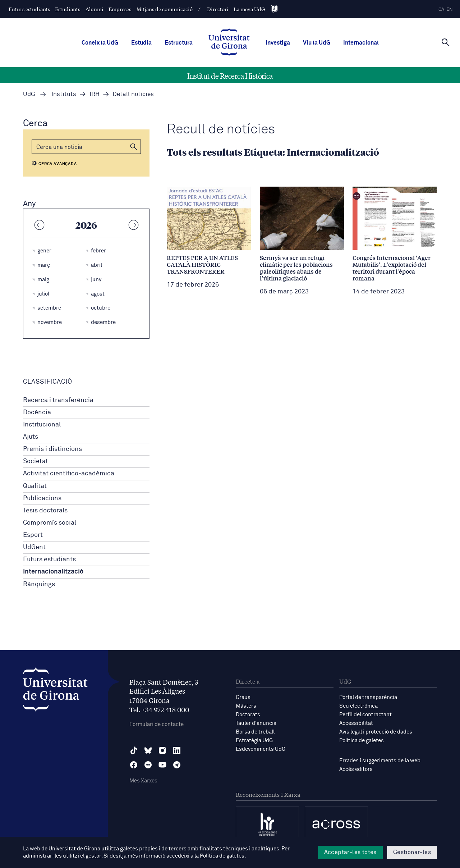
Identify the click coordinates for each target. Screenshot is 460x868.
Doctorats (248, 715)
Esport (33, 535)
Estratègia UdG (254, 741)
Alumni (95, 9)
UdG (29, 94)
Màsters (246, 706)
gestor (93, 856)
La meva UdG (249, 9)
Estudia (141, 43)
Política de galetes (362, 741)
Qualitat (35, 486)
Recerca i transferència (58, 400)
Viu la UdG (317, 43)
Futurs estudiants (29, 9)
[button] (134, 147)
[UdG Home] (229, 43)
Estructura (179, 43)
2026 (86, 225)
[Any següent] (133, 225)
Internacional (361, 43)
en (450, 10)
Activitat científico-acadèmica (69, 474)
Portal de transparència (368, 697)
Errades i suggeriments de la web (380, 761)
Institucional (42, 425)
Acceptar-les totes (350, 852)
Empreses (120, 9)
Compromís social (50, 523)
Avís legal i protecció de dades (376, 732)
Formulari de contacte (157, 724)
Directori (218, 9)
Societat (36, 461)
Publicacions (42, 498)
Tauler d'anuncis (256, 723)
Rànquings (39, 584)
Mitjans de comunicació (165, 9)
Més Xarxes (143, 781)
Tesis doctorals (45, 511)
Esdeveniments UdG (261, 749)
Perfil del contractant (365, 715)
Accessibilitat (356, 723)
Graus (243, 697)
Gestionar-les (412, 852)
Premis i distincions (52, 449)
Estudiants (68, 9)
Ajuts (31, 437)
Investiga (278, 43)
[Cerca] (446, 42)
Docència (37, 412)
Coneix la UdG (100, 43)
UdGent (34, 547)
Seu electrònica (358, 706)
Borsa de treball (255, 732)
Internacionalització (53, 572)
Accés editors (356, 769)
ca (441, 10)
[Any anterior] (39, 225)
